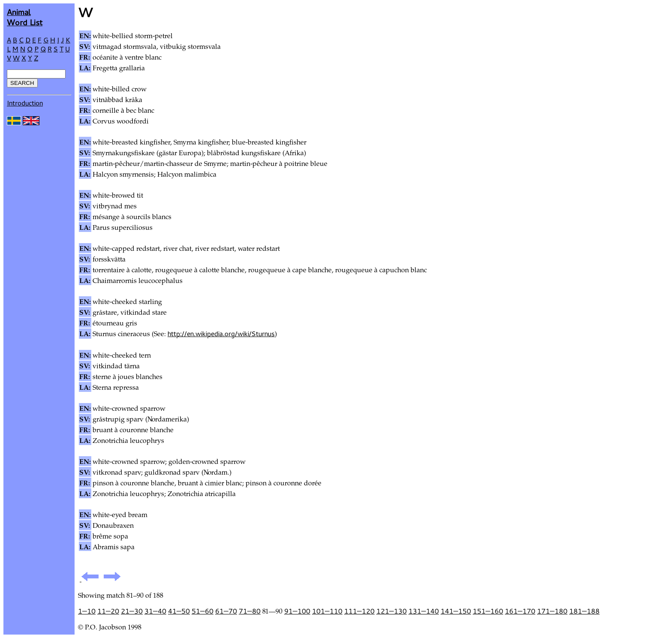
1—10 (87, 611)
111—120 (359, 611)
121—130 (391, 611)
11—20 (108, 611)
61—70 (226, 611)
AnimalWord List (25, 17)
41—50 (179, 611)
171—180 (552, 611)
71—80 (250, 611)
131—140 (424, 611)
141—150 (456, 611)
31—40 (155, 611)
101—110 (327, 611)
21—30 (132, 611)
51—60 (202, 611)
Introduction (25, 103)
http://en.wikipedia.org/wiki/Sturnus (221, 334)
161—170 (520, 611)
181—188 (584, 611)
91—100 (297, 611)
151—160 (488, 611)
